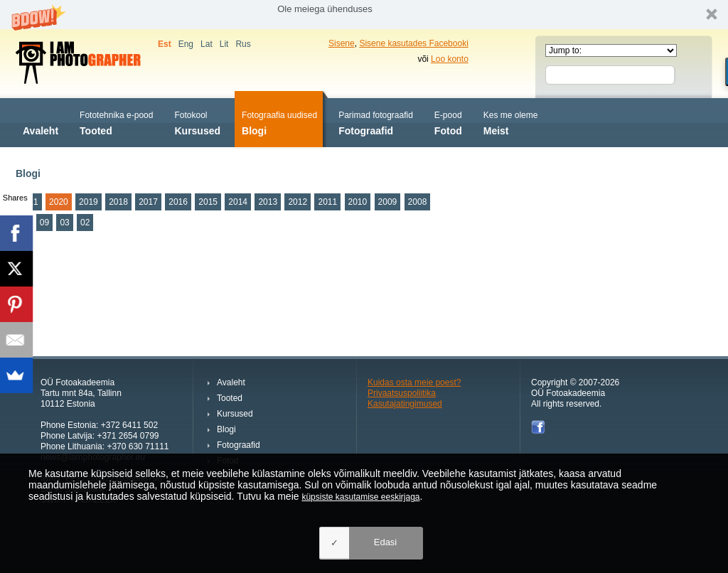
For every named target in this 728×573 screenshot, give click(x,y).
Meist (511, 122)
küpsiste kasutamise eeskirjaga (360, 497)
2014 (238, 202)
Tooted (116, 122)
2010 (358, 202)
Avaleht (41, 122)
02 (85, 223)
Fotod (448, 122)
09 (44, 223)
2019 (89, 202)
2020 (59, 202)
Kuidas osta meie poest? (414, 382)
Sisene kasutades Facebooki (413, 43)
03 (64, 223)
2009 (388, 202)
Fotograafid (376, 122)
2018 (118, 202)
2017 (148, 202)
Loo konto (450, 59)
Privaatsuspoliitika (402, 393)
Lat (207, 44)
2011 (327, 202)
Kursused (197, 122)
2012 (298, 202)
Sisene (342, 43)
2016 (178, 202)
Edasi (386, 542)
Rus (243, 44)
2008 (418, 202)
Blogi (279, 122)
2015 (208, 202)
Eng (186, 44)
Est (165, 44)
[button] (364, 15)
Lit (224, 44)
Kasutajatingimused (405, 404)
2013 (268, 202)
